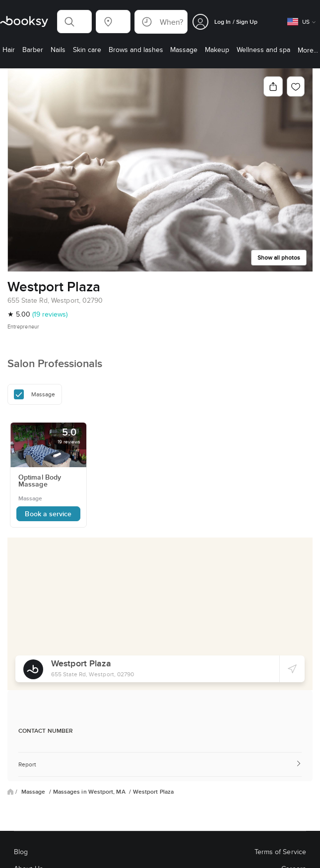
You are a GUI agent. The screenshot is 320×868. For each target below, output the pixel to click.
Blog (21, 852)
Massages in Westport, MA (90, 792)
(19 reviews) (50, 314)
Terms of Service (280, 852)
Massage (34, 792)
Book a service (48, 514)
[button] (74, 22)
